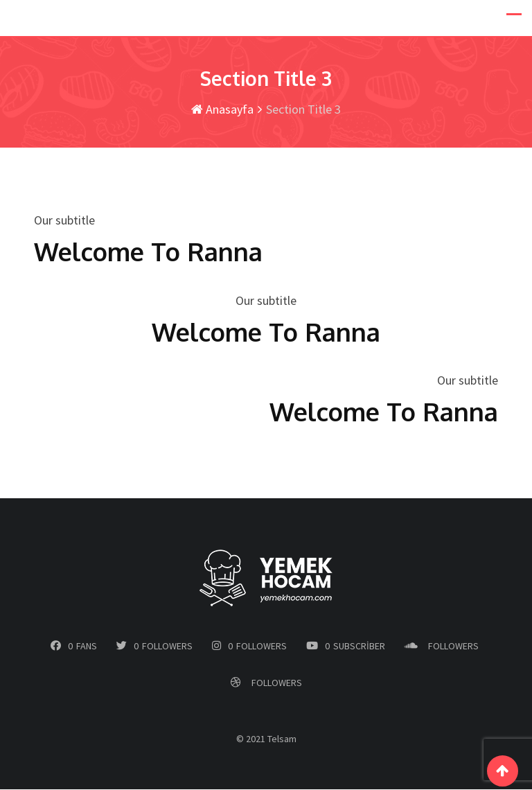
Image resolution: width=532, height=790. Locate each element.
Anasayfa (222, 110)
